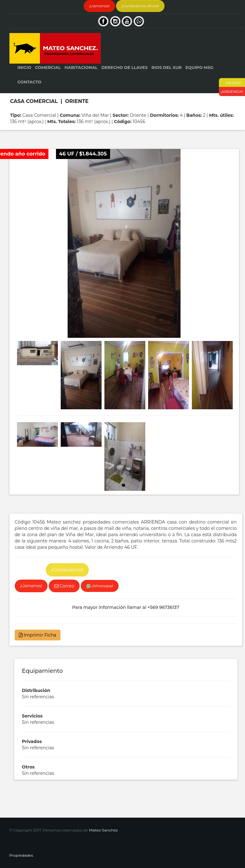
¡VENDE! (232, 83)
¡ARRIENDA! (232, 91)
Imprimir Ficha (38, 635)
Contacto (30, 82)
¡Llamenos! (99, 6)
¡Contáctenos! (67, 570)
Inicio (25, 67)
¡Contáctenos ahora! (140, 6)
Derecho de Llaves (124, 67)
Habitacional (81, 67)
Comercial (48, 67)
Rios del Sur (167, 67)
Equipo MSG (199, 67)
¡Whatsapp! (100, 586)
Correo (64, 586)
